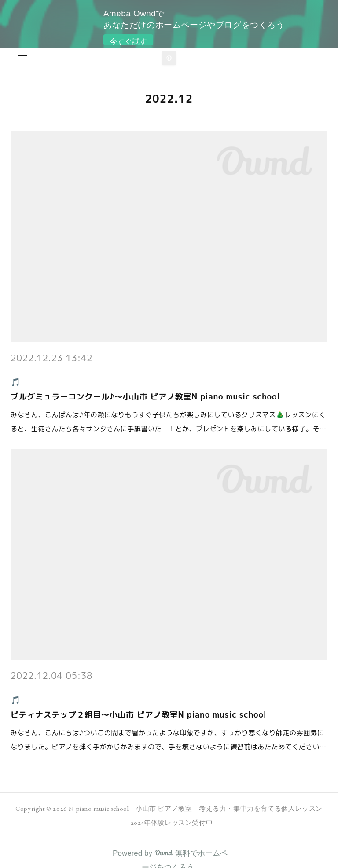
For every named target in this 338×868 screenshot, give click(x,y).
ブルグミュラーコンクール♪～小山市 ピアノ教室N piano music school (145, 397)
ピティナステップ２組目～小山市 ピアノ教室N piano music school (139, 715)
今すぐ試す (128, 41)
